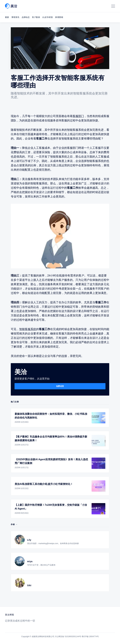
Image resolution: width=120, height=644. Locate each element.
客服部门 (78, 116)
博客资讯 (15, 17)
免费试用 (60, 386)
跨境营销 (59, 17)
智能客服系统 (28, 329)
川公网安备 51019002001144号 (68, 637)
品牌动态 (26, 17)
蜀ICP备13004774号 (90, 637)
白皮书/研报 (47, 17)
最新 (7, 17)
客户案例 (36, 17)
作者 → (14, 524)
